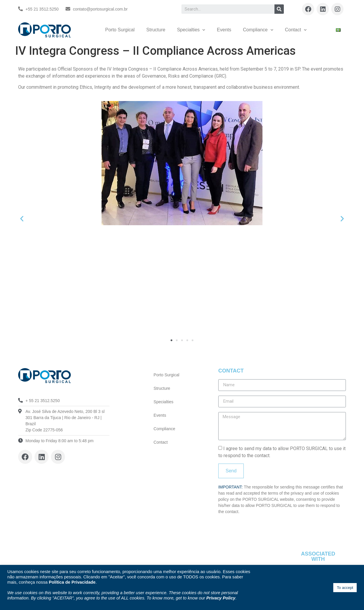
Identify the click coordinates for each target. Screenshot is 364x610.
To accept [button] (345, 588)
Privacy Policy (221, 598)
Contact (296, 30)
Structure (156, 30)
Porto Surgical (120, 30)
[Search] (279, 9)
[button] (171, 340)
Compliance (258, 30)
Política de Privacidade (72, 582)
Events (224, 30)
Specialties (191, 30)
